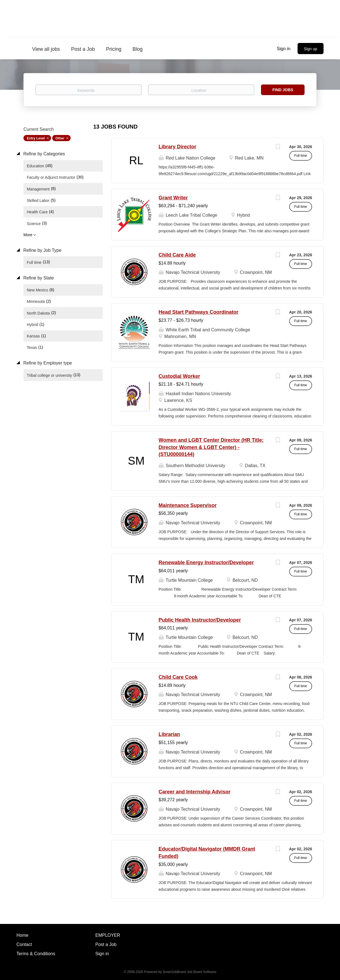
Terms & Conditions (36, 954)
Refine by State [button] (38, 278)
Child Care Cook (178, 677)
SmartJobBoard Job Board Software (190, 972)
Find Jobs (283, 90)
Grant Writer (173, 198)
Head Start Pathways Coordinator (198, 312)
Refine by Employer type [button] (47, 363)
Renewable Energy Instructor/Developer (206, 563)
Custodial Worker (179, 376)
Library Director (177, 147)
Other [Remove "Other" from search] (60, 138)
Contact (24, 944)
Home (22, 935)
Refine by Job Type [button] (42, 250)
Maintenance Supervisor (188, 505)
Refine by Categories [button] (44, 154)
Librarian (169, 734)
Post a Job (106, 944)
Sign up (311, 49)
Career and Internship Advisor (194, 792)
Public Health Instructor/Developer (200, 620)
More (28, 235)
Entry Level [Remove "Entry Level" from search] (36, 138)
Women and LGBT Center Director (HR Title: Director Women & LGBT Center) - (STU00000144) (211, 447)
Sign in (284, 49)
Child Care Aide (177, 255)
